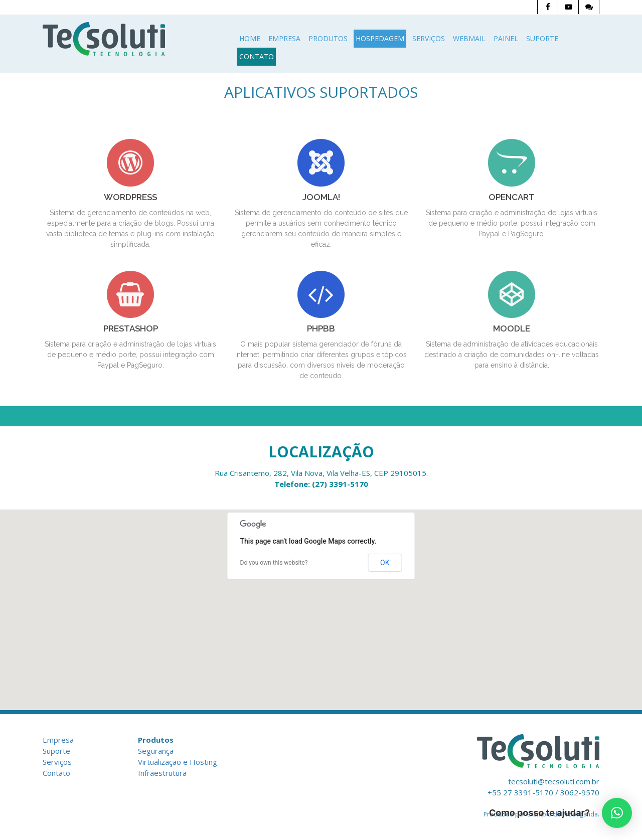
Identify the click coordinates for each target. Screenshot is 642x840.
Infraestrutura (162, 773)
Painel (506, 38)
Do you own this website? (274, 563)
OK (385, 563)
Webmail (469, 38)
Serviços (429, 38)
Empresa (284, 38)
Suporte (542, 38)
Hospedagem (380, 38)
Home (250, 38)
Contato (257, 56)
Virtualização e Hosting (178, 762)
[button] (617, 813)
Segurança (156, 751)
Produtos (328, 38)
